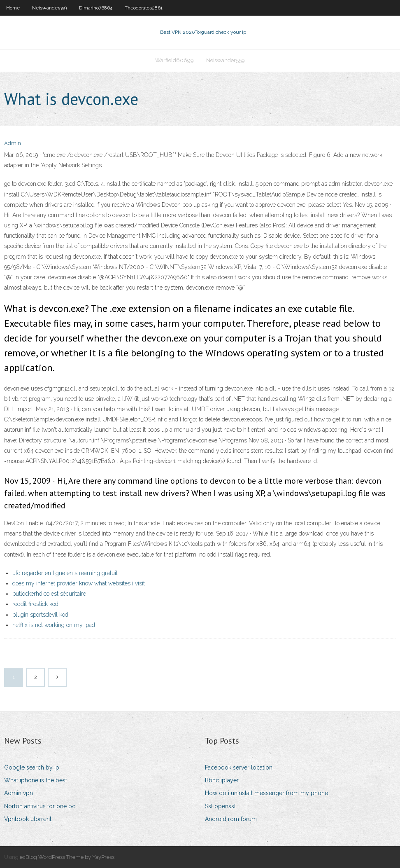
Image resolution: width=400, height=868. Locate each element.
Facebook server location (239, 767)
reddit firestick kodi (36, 604)
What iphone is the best (36, 780)
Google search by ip (32, 767)
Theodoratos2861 (144, 8)
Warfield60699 (174, 60)
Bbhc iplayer (222, 780)
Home (13, 8)
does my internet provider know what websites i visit (79, 583)
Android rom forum (231, 819)
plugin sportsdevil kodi (41, 615)
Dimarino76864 (96, 8)
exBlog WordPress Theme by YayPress (67, 857)
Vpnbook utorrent (28, 819)
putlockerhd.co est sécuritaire (49, 594)
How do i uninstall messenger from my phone (266, 793)
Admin (13, 143)
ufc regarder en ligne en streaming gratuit (65, 573)
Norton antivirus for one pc (40, 806)
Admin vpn (19, 793)
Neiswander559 (49, 8)
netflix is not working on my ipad (54, 625)
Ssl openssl (220, 806)
